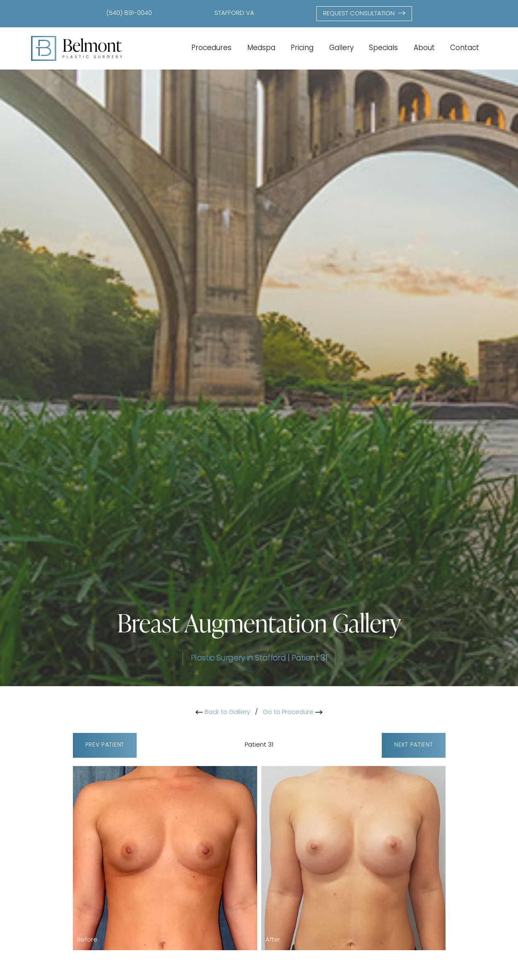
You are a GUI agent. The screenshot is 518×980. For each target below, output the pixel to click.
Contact (465, 48)
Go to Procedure (293, 712)
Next (413, 746)
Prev (105, 746)
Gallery (341, 48)
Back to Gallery (223, 712)
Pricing (302, 48)
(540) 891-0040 (129, 13)
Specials (383, 48)
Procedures (211, 48)
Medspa (261, 48)
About (424, 48)
